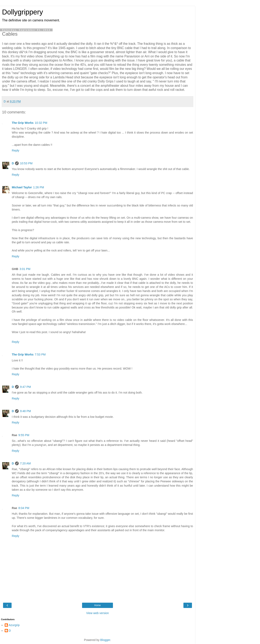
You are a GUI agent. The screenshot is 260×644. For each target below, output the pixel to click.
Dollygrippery (23, 12)
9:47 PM (25, 387)
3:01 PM (25, 269)
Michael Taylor (22, 187)
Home (97, 605)
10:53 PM (26, 163)
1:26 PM (39, 187)
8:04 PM (24, 508)
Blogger (105, 640)
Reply (16, 150)
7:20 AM (25, 463)
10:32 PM (41, 123)
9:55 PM (24, 435)
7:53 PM (40, 354)
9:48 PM (25, 411)
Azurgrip (14, 625)
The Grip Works (23, 123)
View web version (97, 613)
